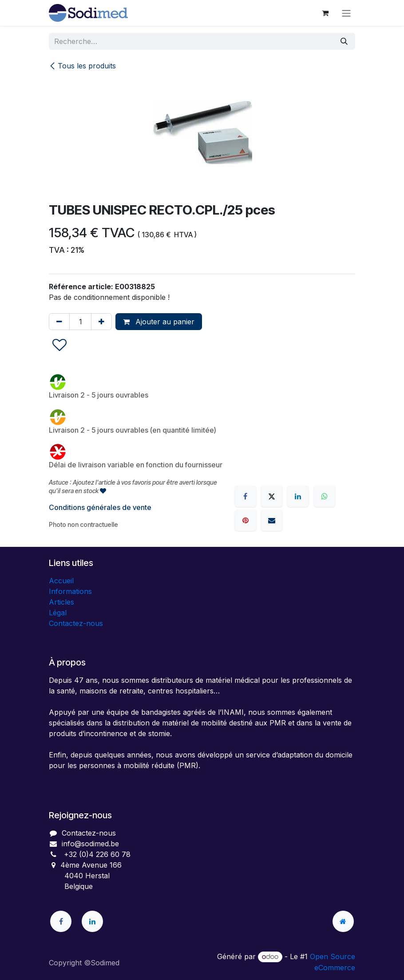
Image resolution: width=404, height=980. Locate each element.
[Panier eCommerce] (325, 13)
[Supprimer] (59, 322)
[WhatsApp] (325, 496)
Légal (58, 613)
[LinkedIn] (298, 496)
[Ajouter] (101, 322)
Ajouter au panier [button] (159, 322)
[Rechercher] (344, 41)
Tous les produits (82, 66)
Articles (61, 602)
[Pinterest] (246, 520)
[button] (59, 345)
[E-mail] (272, 520)
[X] (272, 496)
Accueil (61, 581)
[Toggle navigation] (346, 13)
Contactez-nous (76, 623)
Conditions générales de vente (100, 507)
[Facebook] (246, 496)
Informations (70, 591)
